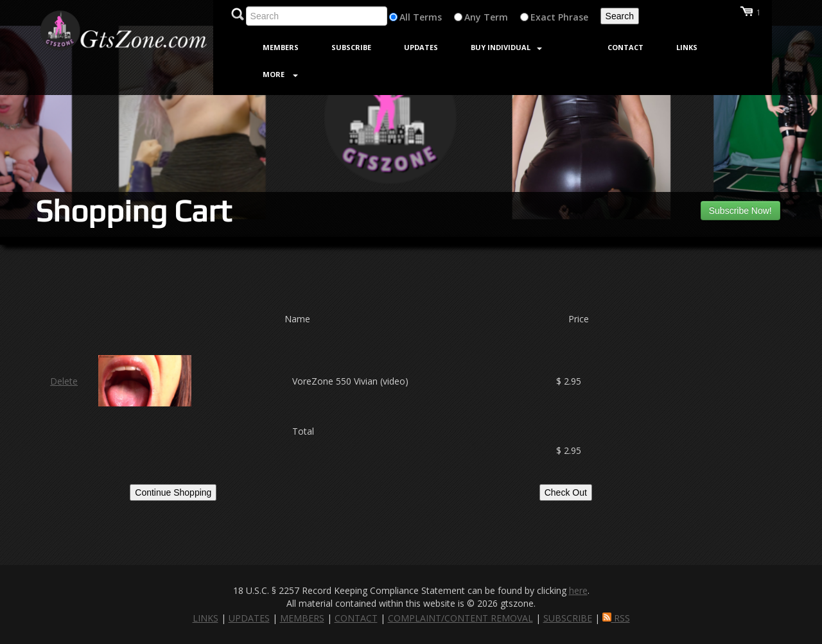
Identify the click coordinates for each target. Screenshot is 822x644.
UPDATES (249, 618)
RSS (616, 618)
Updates (421, 47)
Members (281, 47)
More (280, 74)
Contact (625, 47)
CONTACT (356, 618)
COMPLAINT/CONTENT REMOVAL (460, 618)
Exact (543, 17)
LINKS (205, 618)
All (405, 17)
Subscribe (351, 47)
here (578, 590)
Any (473, 17)
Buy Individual (506, 47)
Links (687, 47)
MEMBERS (302, 618)
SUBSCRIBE (568, 618)
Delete (64, 381)
